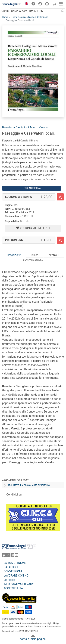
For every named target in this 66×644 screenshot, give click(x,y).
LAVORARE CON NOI (16, 576)
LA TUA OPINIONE (15, 563)
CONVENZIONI (13, 571)
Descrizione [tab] (14, 255)
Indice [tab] (35, 255)
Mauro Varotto (39, 127)
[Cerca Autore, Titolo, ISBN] (35, 11)
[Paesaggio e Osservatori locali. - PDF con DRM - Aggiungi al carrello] (60, 240)
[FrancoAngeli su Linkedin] (8, 556)
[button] (26, 4)
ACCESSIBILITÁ (13, 588)
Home (5, 17)
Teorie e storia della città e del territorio (30, 17)
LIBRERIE (9, 580)
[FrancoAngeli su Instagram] (12, 556)
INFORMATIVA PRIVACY (19, 584)
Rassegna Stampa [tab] (33, 260)
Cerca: (5, 11)
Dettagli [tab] (54, 255)
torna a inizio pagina (33, 639)
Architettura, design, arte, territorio (29, 485)
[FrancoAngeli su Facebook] (4, 556)
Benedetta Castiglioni (15, 127)
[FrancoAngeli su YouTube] (17, 556)
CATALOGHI (11, 567)
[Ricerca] (62, 11)
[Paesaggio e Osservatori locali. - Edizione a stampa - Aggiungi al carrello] (60, 197)
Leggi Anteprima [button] (32, 188)
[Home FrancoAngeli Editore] (12, 4)
